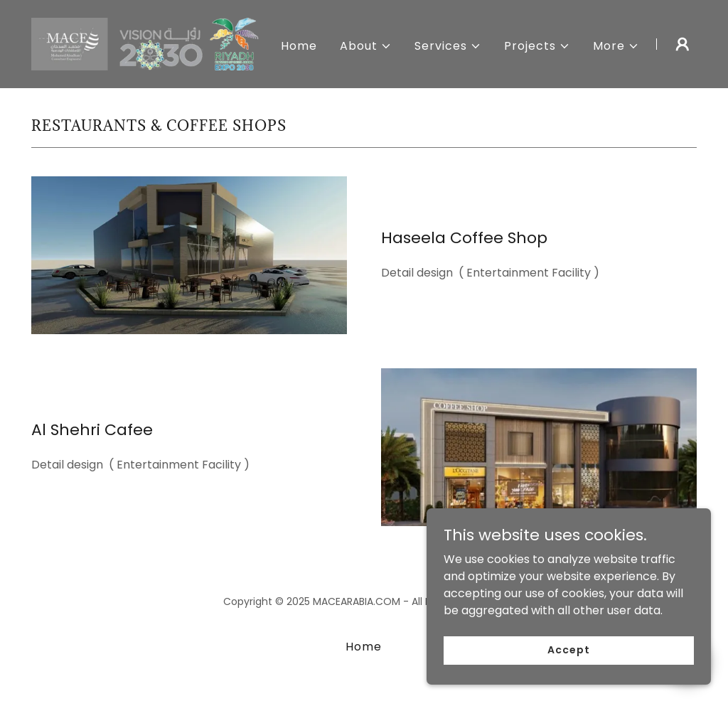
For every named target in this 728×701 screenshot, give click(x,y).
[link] (148, 43)
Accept (568, 650)
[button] (366, 46)
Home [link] (299, 46)
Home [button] (364, 647)
